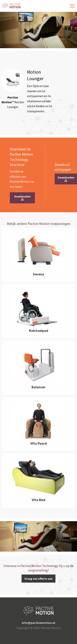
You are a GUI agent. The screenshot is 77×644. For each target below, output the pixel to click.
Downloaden (22, 198)
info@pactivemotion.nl (38, 623)
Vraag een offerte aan (38, 579)
